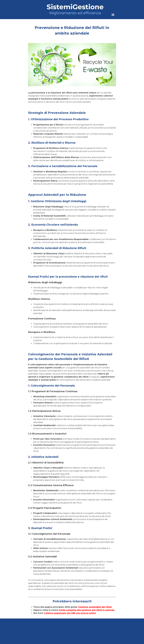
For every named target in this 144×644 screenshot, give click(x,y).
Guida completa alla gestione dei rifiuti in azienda (87, 610)
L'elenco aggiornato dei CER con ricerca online (70, 613)
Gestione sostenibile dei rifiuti (95, 607)
